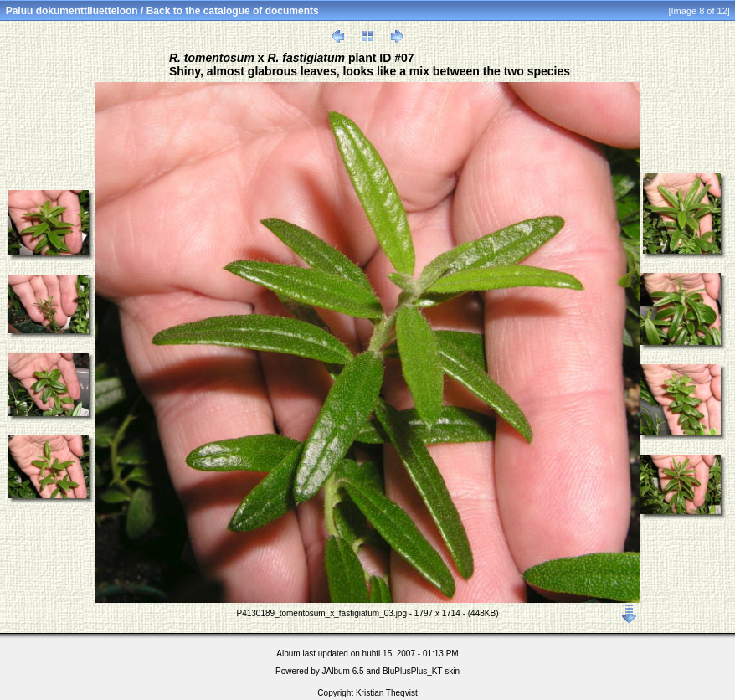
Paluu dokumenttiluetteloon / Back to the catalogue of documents (162, 11)
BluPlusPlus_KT (413, 671)
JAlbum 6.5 (343, 671)
